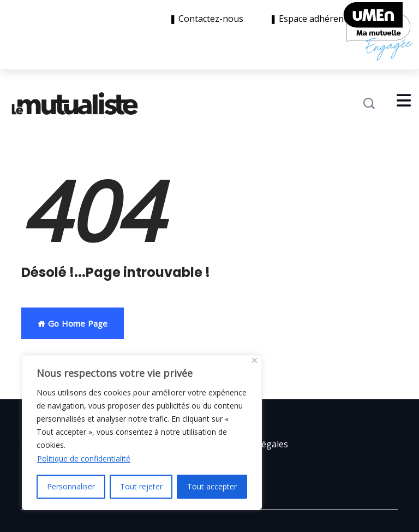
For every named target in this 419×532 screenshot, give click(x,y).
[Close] (255, 360)
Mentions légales (253, 444)
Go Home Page (73, 323)
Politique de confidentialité (84, 459)
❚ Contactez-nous (208, 19)
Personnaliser (71, 486)
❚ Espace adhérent (308, 19)
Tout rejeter (141, 486)
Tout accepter (212, 486)
